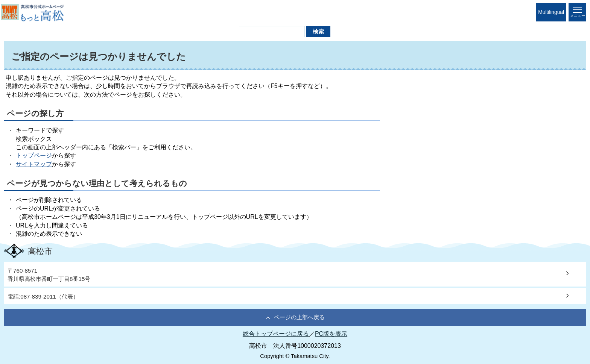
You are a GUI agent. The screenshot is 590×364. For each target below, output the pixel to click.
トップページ (34, 155)
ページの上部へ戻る (299, 317)
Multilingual (551, 12)
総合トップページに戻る (276, 334)
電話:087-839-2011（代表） (43, 297)
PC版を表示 (331, 334)
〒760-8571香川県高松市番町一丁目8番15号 (49, 275)
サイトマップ (34, 164)
